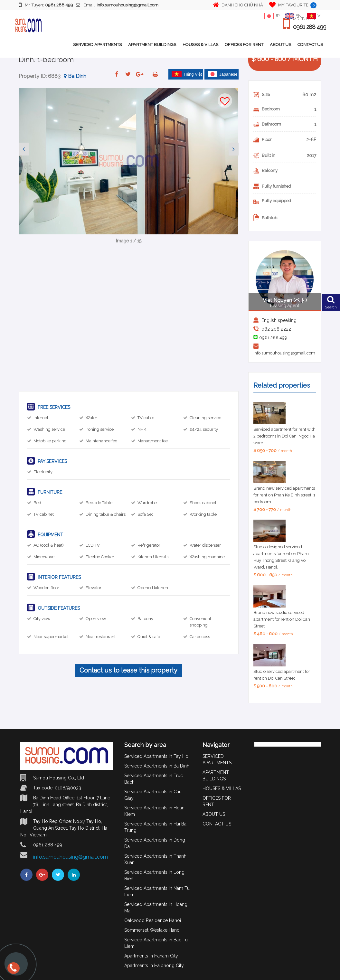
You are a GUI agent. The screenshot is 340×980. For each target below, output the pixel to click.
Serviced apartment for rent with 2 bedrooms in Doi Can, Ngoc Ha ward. (284, 436)
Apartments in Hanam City (151, 956)
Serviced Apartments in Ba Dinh (157, 766)
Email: (117, 5)
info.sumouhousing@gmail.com (284, 353)
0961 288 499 (310, 27)
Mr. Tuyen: (46, 5)
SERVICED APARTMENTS (97, 45)
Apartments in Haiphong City (154, 966)
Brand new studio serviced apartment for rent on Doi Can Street (282, 619)
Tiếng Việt (187, 74)
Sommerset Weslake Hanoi (152, 930)
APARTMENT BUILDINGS (152, 45)
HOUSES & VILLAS (200, 45)
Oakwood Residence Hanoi (153, 920)
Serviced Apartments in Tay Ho (156, 756)
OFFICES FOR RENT (244, 45)
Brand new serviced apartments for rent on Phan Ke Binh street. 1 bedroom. (284, 495)
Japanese (222, 74)
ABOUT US (280, 45)
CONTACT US (310, 45)
